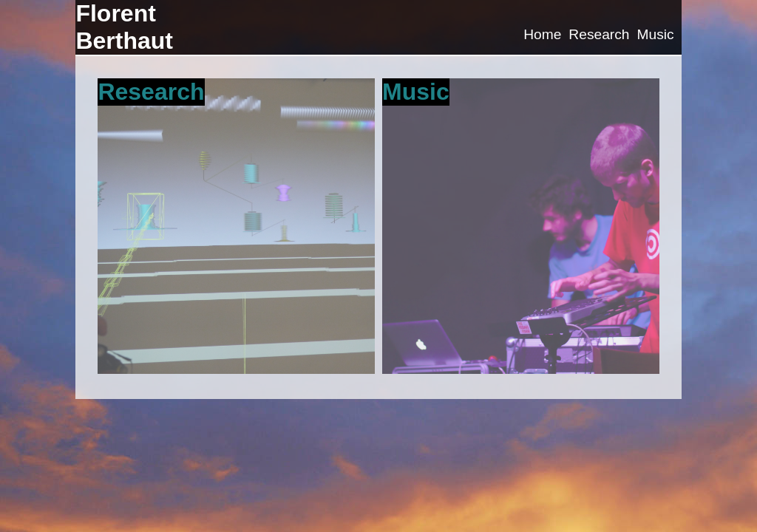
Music (655, 34)
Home (542, 34)
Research (599, 34)
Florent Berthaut (124, 27)
